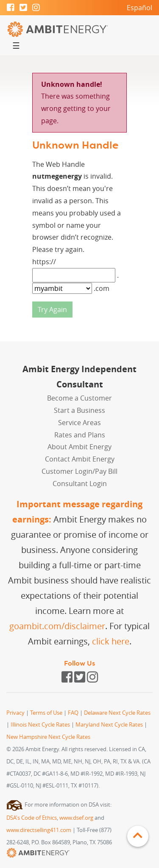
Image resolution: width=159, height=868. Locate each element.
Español (139, 8)
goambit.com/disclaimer (57, 626)
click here (111, 641)
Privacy (15, 713)
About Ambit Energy (79, 447)
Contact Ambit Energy (80, 459)
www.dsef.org (76, 818)
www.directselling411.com (39, 830)
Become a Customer (79, 398)
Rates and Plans (80, 435)
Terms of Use (46, 713)
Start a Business (79, 410)
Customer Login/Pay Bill (79, 471)
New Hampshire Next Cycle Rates (48, 737)
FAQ (73, 713)
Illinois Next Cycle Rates (40, 725)
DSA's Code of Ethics (32, 818)
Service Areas (79, 423)
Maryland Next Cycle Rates (109, 725)
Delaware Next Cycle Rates (117, 713)
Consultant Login (80, 484)
